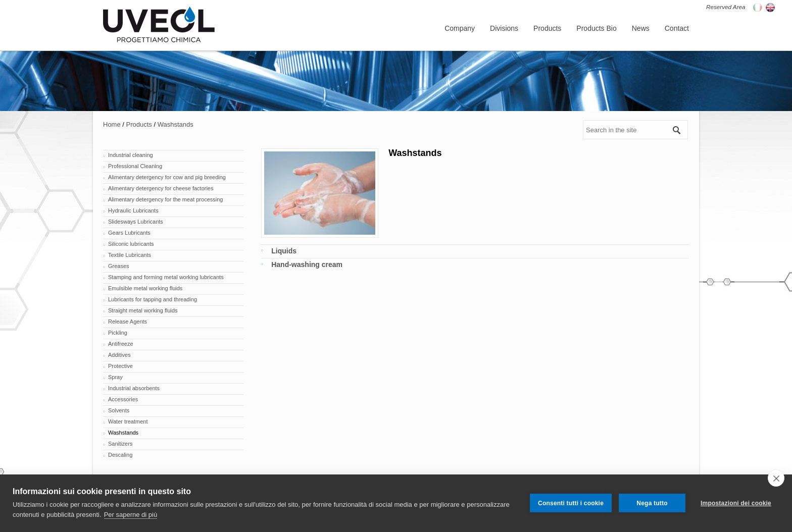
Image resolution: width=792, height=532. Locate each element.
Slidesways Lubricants (136, 222)
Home (112, 124)
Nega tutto (652, 503)
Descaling (120, 455)
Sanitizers (120, 444)
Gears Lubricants (129, 233)
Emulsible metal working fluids (145, 288)
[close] (776, 478)
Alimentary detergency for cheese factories (161, 188)
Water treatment (128, 421)
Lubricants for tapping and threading (153, 299)
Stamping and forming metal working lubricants (166, 277)
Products (139, 124)
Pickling (118, 333)
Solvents (119, 410)
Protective (120, 366)
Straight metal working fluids (143, 310)
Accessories (123, 399)
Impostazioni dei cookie (736, 503)
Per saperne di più (131, 515)
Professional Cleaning (135, 166)
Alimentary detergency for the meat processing (165, 199)
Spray (115, 377)
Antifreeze (121, 344)
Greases (119, 266)
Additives (119, 355)
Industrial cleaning (131, 155)
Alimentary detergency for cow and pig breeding (167, 177)
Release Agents (128, 322)
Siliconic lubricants (131, 244)
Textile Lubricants (130, 255)
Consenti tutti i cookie (571, 503)
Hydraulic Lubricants (133, 210)
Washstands (176, 124)
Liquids (284, 251)
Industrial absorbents (134, 388)
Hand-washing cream (307, 264)
